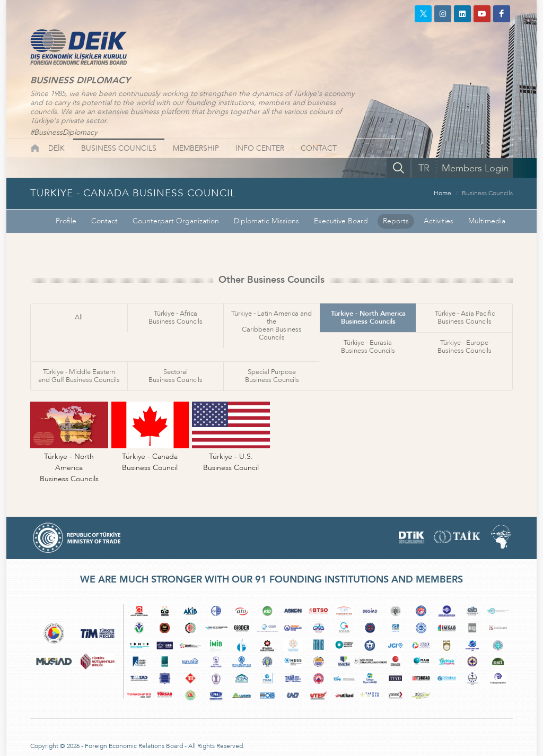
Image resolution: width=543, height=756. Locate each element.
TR (424, 168)
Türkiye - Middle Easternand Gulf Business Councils (79, 376)
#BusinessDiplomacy (64, 132)
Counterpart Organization (176, 221)
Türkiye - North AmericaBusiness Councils (368, 318)
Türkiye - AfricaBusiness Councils (176, 318)
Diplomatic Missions (266, 221)
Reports (396, 221)
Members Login (475, 168)
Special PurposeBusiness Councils (272, 376)
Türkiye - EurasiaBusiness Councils (368, 347)
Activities (439, 221)
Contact (104, 221)
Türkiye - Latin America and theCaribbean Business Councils (271, 325)
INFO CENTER (260, 148)
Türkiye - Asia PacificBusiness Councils (465, 318)
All (79, 317)
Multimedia (487, 221)
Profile (66, 221)
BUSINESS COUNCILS (119, 148)
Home (443, 193)
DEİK (56, 148)
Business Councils (487, 193)
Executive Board (341, 221)
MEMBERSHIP (196, 148)
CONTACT (319, 148)
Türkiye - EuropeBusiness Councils (465, 347)
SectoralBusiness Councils (176, 376)
